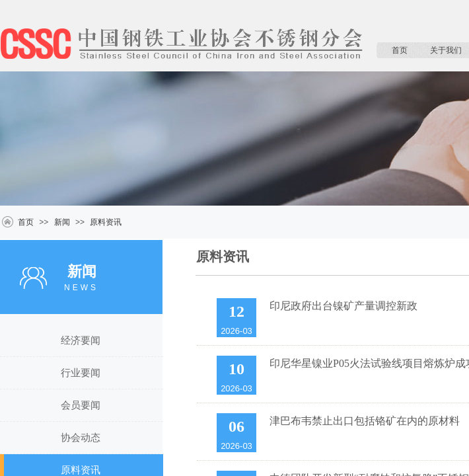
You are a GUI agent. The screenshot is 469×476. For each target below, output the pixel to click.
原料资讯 (106, 222)
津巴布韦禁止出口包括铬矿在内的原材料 (365, 421)
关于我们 (446, 50)
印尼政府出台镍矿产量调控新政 (343, 306)
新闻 (62, 222)
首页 (400, 50)
